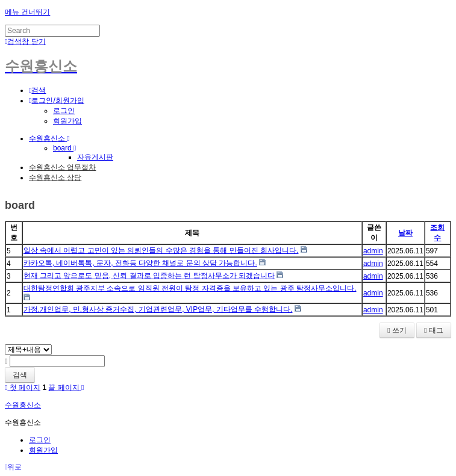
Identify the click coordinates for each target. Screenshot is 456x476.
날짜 (405, 233)
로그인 (64, 111)
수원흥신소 (49, 138)
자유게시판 (95, 157)
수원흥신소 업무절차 (62, 167)
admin (373, 251)
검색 (20, 375)
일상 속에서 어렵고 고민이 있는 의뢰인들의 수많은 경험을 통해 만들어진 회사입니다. (161, 250)
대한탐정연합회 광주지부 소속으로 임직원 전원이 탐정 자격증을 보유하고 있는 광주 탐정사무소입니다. (190, 288)
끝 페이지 (66, 388)
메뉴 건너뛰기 (27, 12)
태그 (434, 330)
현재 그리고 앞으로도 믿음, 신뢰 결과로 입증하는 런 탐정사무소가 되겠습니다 (149, 276)
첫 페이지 (23, 388)
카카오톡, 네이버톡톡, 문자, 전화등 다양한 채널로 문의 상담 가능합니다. (140, 263)
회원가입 (67, 121)
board (64, 148)
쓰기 (397, 330)
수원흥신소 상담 (55, 178)
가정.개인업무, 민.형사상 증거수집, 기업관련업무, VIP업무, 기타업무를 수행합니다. (158, 309)
